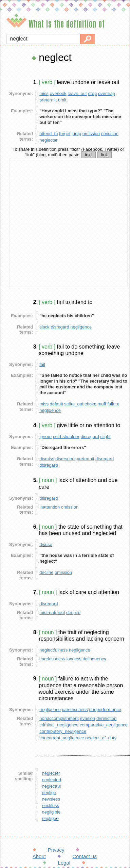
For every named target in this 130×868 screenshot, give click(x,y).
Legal (64, 863)
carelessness (52, 659)
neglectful (51, 786)
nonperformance (105, 710)
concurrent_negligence (62, 738)
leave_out (77, 93)
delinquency (94, 659)
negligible (51, 812)
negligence (81, 327)
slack (44, 327)
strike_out (74, 404)
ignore (45, 437)
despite (73, 613)
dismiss (47, 459)
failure (113, 404)
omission (91, 134)
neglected (51, 780)
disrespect (65, 459)
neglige (49, 793)
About (39, 856)
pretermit (48, 100)
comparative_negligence (104, 725)
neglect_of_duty (101, 738)
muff (102, 404)
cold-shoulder (66, 437)
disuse (46, 544)
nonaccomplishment (59, 718)
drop (92, 93)
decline (46, 572)
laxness (74, 659)
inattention (50, 507)
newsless (51, 799)
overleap (107, 93)
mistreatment (52, 613)
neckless (50, 806)
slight (105, 437)
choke (90, 404)
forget (65, 134)
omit (62, 100)
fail (42, 364)
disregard (60, 327)
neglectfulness (53, 650)
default (57, 404)
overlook (58, 93)
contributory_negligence (63, 731)
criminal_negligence (59, 725)
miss (44, 93)
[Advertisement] (64, 223)
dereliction (106, 718)
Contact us (85, 856)
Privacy (56, 850)
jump (76, 134)
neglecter (48, 140)
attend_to (49, 134)
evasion (87, 718)
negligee (50, 818)
